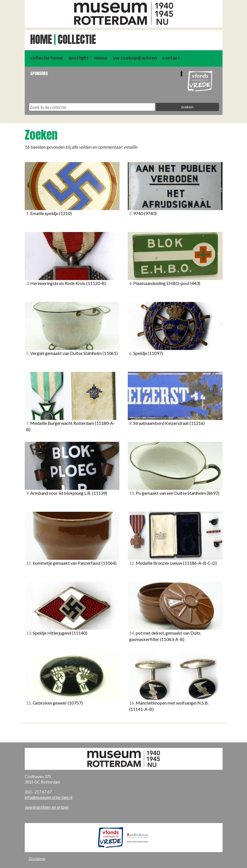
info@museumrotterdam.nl (48, 797)
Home (41, 39)
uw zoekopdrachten (135, 58)
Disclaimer (37, 859)
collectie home (47, 58)
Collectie (77, 39)
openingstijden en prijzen (47, 807)
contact (171, 58)
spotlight (79, 58)
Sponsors (39, 73)
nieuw (101, 58)
